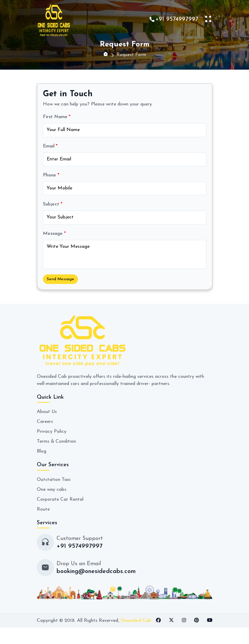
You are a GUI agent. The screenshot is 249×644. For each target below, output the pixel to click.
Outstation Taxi (54, 480)
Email (50, 146)
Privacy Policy (52, 432)
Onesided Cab (136, 621)
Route (43, 509)
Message (54, 234)
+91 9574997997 (177, 19)
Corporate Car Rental (60, 499)
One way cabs (52, 490)
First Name (57, 117)
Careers (45, 422)
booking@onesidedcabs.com (96, 571)
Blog (42, 451)
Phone (51, 175)
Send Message (60, 279)
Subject (53, 204)
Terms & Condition (56, 441)
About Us (47, 412)
